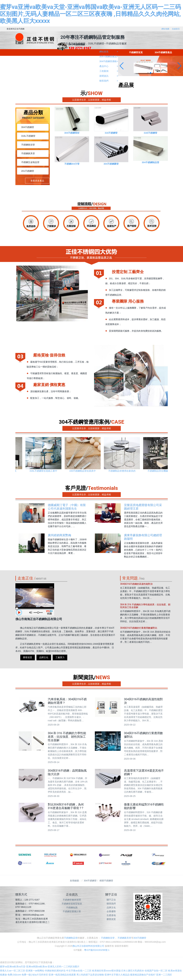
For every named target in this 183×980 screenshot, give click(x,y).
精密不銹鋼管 (106, 881)
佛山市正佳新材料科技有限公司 (88, 946)
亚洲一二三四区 (164, 975)
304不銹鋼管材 (72, 133)
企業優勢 (111, 911)
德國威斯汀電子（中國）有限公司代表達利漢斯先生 (67, 507)
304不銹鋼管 (28, 127)
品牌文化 (44, 657)
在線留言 (176, 29)
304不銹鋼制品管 (151, 162)
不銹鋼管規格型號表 (72, 904)
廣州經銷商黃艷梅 (59, 535)
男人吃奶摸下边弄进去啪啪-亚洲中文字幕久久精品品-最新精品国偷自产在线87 (116, 975)
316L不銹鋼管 (28, 136)
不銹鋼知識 (72, 907)
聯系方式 (21, 894)
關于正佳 (111, 900)
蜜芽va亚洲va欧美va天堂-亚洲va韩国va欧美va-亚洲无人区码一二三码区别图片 (40, 967)
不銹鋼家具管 (28, 153)
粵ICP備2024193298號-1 (97, 950)
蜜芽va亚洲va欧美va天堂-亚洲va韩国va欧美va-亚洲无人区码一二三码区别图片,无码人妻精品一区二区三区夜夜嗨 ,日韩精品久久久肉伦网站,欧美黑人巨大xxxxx (90, 14)
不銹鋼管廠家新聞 (72, 900)
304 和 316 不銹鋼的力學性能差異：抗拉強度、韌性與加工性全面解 (67, 737)
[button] (148, 73)
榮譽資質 (28, 657)
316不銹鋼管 (111, 133)
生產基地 (111, 915)
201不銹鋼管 (28, 171)
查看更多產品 (37, 181)
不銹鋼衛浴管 (28, 145)
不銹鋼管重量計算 (72, 911)
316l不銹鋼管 (151, 133)
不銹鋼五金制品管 (30, 162)
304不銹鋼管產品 (163, 52)
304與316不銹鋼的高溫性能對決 (136, 585)
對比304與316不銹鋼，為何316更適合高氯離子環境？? (66, 806)
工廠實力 (60, 657)
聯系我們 (111, 904)
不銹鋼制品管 (71, 938)
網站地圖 (165, 29)
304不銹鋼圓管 (111, 164)
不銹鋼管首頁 (136, 52)
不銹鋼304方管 (72, 164)
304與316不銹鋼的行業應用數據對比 (139, 628)
